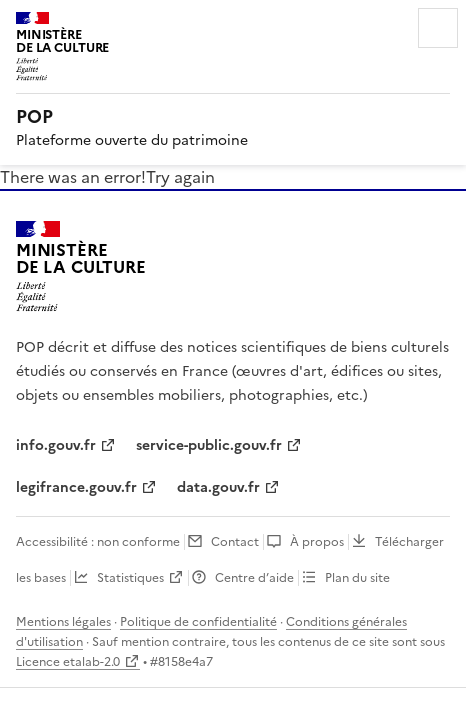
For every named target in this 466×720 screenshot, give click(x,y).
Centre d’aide (254, 578)
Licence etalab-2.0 (68, 662)
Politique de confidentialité (198, 622)
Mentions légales (63, 622)
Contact (235, 542)
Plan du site (357, 578)
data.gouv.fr (218, 487)
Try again (180, 177)
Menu (438, 28)
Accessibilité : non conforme (98, 542)
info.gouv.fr (56, 445)
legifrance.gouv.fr (76, 487)
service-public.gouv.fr (209, 445)
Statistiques (130, 578)
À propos (317, 542)
